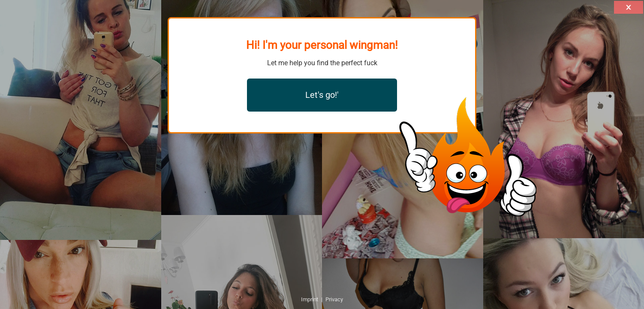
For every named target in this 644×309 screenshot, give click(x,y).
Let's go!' (322, 95)
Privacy (334, 299)
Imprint (310, 299)
